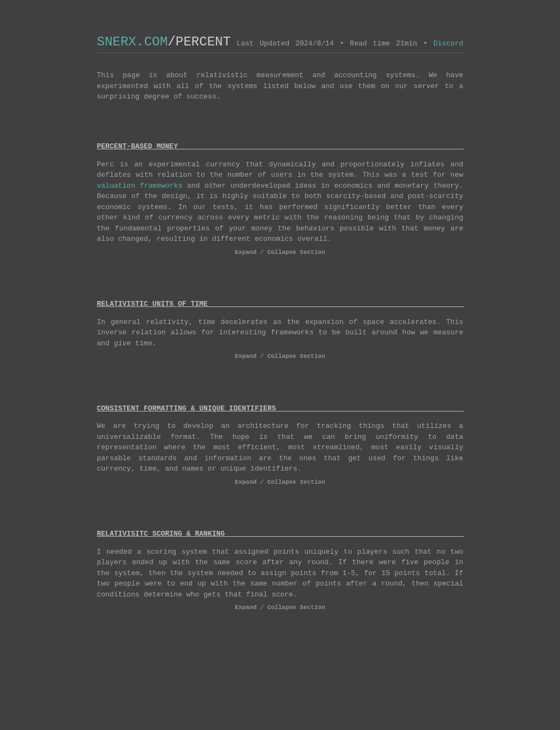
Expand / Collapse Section (280, 254)
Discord (448, 44)
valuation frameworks (140, 187)
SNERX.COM (132, 42)
